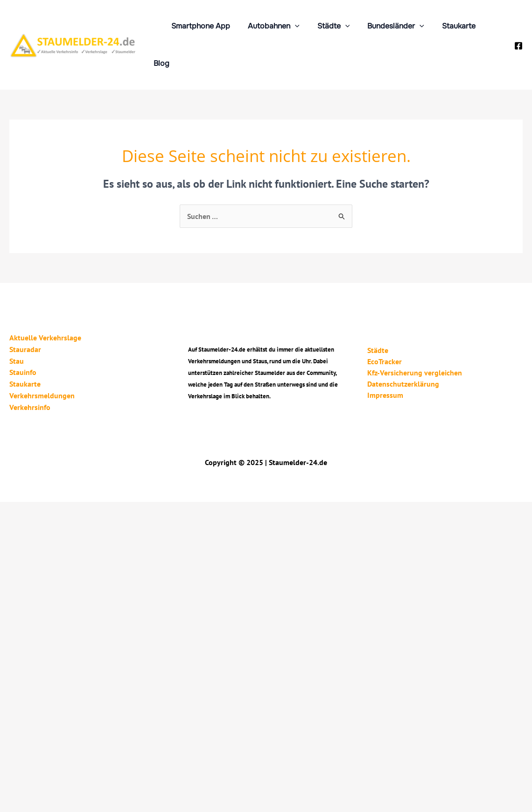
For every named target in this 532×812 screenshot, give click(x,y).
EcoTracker (385, 323)
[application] (294, 26)
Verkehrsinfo (30, 367)
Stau (17, 323)
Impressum (385, 356)
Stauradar (25, 311)
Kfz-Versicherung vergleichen (415, 334)
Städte (330, 26)
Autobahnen (273, 26)
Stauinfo (23, 334)
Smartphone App (203, 26)
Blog (490, 26)
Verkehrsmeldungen (42, 356)
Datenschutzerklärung (403, 345)
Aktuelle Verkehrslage (45, 300)
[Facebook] (518, 27)
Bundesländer (390, 26)
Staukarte (450, 26)
